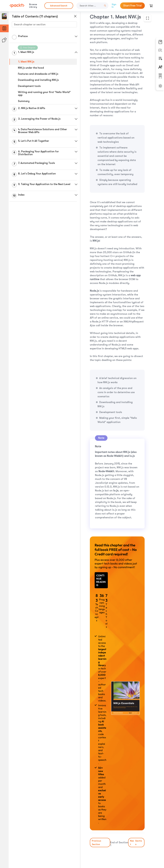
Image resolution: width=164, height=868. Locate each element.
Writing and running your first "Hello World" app (44, 94)
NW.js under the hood (31, 68)
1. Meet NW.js (26, 62)
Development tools (29, 86)
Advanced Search (59, 6)
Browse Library (33, 6)
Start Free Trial (132, 6)
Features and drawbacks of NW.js (38, 74)
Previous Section (96, 843)
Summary (24, 101)
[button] (76, 36)
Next (136, 843)
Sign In (114, 6)
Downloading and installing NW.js (38, 80)
